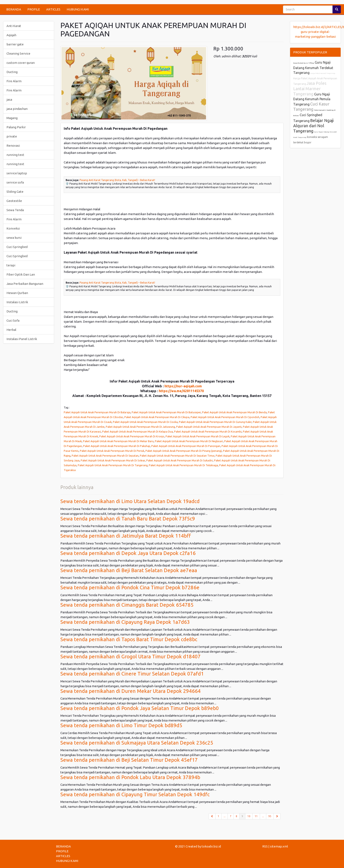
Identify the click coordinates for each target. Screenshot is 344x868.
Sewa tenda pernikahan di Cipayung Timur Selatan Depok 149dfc (135, 794)
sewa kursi (14, 238)
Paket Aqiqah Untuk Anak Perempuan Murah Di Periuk (112, 451)
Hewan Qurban (17, 293)
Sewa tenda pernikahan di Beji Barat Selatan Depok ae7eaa (129, 570)
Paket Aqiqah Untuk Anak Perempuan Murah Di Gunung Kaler (215, 422)
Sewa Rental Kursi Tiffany (304, 63)
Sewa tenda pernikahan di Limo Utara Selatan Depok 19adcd (130, 501)
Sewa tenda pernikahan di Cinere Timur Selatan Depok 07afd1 (132, 674)
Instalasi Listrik (17, 302)
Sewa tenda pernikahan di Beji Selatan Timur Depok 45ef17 (129, 760)
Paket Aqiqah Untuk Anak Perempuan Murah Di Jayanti (209, 427)
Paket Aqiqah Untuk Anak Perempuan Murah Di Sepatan (105, 456)
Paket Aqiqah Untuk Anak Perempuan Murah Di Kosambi (208, 431)
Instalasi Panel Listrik (22, 339)
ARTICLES (53, 9)
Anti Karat (14, 26)
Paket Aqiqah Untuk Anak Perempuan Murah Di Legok (197, 436)
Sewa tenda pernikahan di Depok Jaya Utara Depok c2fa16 (128, 553)
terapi (11, 265)
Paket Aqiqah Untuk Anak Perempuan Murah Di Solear (113, 460)
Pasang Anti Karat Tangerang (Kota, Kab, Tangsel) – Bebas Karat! (117, 180)
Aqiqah (11, 35)
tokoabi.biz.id (211, 846)
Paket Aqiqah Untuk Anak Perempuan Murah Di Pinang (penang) (184, 451)
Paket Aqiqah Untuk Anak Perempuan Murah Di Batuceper (166, 412)
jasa (9, 100)
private (12, 136)
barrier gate (15, 44)
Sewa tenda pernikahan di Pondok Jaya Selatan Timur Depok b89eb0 (140, 708)
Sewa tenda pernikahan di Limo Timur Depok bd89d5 (121, 725)
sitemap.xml (279, 846)
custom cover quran (21, 63)
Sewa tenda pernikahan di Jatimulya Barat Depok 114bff (126, 536)
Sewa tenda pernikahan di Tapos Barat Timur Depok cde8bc (129, 639)
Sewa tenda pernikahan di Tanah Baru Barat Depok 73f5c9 (128, 519)
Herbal (11, 330)
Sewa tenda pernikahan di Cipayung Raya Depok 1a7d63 (125, 622)
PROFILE (34, 9)
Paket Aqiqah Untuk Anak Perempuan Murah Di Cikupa (157, 417)
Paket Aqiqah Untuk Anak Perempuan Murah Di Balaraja (97, 412)
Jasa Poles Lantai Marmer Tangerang (310, 89)
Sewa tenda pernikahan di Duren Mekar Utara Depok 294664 (131, 691)
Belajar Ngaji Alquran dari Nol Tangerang (313, 126)
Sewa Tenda (15, 210)
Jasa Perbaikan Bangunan (25, 284)
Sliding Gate (15, 192)
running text (15, 155)
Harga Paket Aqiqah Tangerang (323, 73)
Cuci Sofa (13, 320)
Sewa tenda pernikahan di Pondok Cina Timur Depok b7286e (130, 587)
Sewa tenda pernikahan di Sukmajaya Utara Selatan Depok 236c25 (137, 743)
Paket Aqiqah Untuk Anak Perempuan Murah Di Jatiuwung (140, 427)
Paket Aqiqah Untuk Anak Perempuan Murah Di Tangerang (113, 465)
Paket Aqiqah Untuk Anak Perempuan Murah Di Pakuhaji (117, 446)
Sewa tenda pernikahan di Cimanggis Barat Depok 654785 (127, 605)
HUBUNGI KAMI (78, 9)
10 (249, 816)
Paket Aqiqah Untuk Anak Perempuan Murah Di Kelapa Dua (138, 431)
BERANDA (14, 9)
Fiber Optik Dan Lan (21, 274)
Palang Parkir (16, 127)
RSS (265, 846)
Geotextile (14, 201)
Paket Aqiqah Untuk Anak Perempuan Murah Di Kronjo (132, 436)
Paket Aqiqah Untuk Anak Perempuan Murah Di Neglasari (189, 441)
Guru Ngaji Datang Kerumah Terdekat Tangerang (313, 67)
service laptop (17, 173)
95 (270, 816)
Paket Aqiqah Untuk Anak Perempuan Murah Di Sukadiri (180, 460)
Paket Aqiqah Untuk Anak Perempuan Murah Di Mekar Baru (118, 441)
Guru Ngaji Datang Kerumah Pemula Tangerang (312, 99)
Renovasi (13, 146)
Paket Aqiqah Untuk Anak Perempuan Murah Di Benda (234, 412)
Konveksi (13, 228)
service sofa (15, 182)
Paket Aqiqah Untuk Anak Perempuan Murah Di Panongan (186, 446)
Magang (12, 118)
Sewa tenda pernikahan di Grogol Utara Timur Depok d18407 (131, 657)
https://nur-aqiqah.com (183, 386)
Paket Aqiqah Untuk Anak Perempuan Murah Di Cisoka (145, 422)
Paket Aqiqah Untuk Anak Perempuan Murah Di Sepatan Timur (177, 456)
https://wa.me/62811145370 (181, 391)
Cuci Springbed (17, 247)
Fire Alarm (14, 81)
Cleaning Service (18, 53)
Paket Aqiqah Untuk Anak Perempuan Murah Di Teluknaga (183, 465)
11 (256, 816)
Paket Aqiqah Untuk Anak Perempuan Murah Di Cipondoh (225, 417)
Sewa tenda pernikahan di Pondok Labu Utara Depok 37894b (130, 777)
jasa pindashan (17, 109)
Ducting (12, 72)
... (225, 816)
